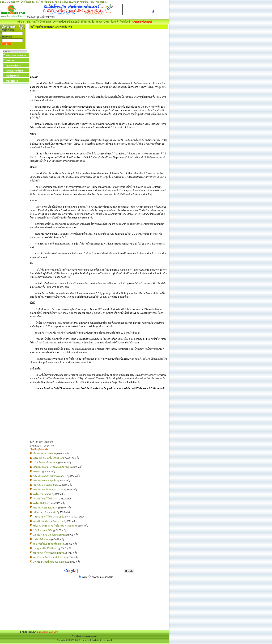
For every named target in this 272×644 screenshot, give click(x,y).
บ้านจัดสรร (14, 2)
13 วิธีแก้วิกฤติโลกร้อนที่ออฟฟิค (49, 535)
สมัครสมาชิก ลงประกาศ (16, 56)
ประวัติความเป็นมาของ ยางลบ (48, 490)
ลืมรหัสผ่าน (10, 61)
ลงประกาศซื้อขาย (13, 66)
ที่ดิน (92, 2)
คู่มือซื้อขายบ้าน (12, 76)
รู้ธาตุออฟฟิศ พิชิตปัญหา (45, 548)
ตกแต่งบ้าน (101, 2)
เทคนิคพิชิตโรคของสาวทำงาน (49, 553)
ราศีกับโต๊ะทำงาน (42, 539)
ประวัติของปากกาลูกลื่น (45, 481)
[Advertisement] (15, 138)
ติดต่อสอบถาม (12, 81)
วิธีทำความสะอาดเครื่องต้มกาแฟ (50, 476)
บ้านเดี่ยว (54, 2)
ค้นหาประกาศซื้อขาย (14, 71)
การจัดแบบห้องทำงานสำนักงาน (49, 557)
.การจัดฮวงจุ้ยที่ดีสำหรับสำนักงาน (50, 562)
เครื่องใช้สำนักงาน (43, 503)
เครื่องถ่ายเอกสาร (42, 494)
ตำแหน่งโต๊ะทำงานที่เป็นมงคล (49, 544)
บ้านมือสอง (66, 2)
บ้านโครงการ (27, 2)
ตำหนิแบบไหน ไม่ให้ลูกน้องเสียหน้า (51, 467)
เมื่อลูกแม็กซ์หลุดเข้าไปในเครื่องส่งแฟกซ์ (54, 526)
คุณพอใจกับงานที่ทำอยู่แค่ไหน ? (50, 458)
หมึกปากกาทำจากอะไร (45, 512)
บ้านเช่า (76, 2)
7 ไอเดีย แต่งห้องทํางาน (45, 463)
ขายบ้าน (84, 2)
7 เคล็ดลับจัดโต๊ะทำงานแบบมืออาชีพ (52, 517)
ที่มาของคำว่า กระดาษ (45, 454)
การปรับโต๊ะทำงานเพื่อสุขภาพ (48, 521)
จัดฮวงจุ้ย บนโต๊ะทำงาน (45, 499)
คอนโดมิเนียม (42, 2)
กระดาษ (37, 472)
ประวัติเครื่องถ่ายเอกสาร (45, 508)
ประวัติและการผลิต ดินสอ (46, 485)
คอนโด (4, 2)
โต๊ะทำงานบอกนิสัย (43, 530)
